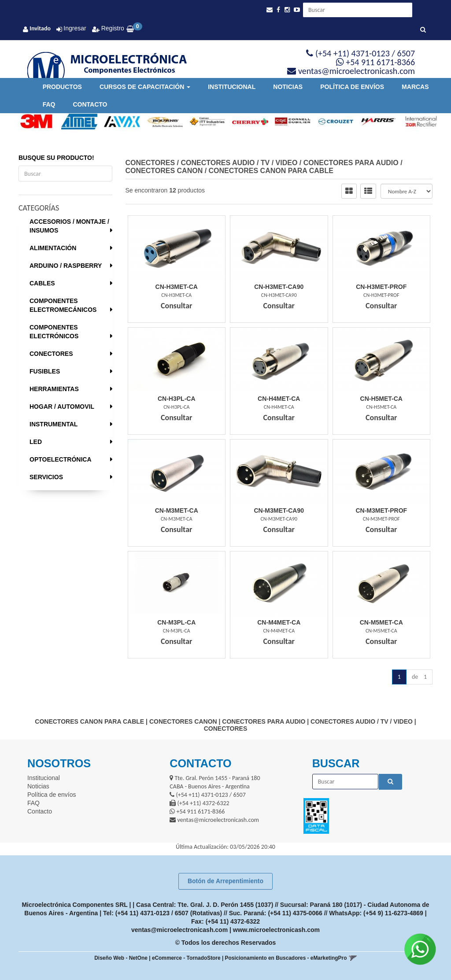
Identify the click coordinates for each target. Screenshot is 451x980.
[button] (270, 10)
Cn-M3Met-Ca (177, 510)
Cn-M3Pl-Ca (176, 622)
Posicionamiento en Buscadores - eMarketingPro (286, 958)
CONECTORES (51, 354)
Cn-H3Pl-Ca (177, 399)
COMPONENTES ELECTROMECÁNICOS (63, 305)
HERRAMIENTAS (54, 389)
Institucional (232, 87)
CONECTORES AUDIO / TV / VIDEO (239, 163)
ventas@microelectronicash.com (179, 930)
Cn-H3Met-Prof (381, 287)
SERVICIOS (46, 477)
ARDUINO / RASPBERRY (66, 266)
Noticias (288, 87)
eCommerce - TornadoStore (186, 958)
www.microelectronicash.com (276, 930)
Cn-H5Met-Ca (381, 399)
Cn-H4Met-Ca (279, 399)
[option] (33, 122)
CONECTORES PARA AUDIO (351, 163)
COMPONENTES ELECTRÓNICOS (54, 332)
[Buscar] (423, 30)
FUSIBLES (45, 371)
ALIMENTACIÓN (53, 248)
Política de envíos (352, 87)
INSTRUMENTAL (54, 424)
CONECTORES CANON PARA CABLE (271, 171)
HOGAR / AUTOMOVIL (62, 407)
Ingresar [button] (75, 28)
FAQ (49, 104)
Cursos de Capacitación (145, 87)
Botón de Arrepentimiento (225, 881)
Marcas (415, 87)
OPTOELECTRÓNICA (61, 459)
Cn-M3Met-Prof (381, 510)
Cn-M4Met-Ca (279, 622)
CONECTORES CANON (164, 171)
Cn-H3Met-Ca (177, 287)
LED (36, 442)
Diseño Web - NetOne (121, 958)
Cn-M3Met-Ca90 (279, 510)
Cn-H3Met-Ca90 (279, 287)
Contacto (90, 104)
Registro (112, 28)
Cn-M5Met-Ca (381, 622)
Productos (62, 87)
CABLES (42, 283)
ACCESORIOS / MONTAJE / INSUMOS (69, 226)
